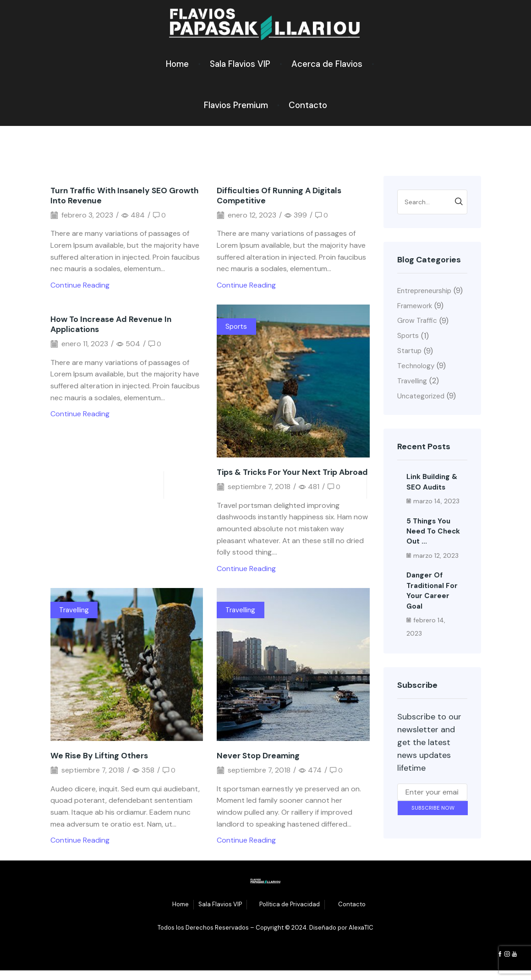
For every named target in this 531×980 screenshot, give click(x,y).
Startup (410, 363)
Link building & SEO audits (433, 496)
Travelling (75, 620)
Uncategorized (422, 410)
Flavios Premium (236, 105)
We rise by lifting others (101, 766)
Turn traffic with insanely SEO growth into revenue (112, 196)
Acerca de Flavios (327, 64)
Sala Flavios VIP (240, 64)
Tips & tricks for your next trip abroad (280, 477)
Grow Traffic (418, 333)
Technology (417, 379)
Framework (416, 317)
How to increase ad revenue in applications (113, 324)
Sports (237, 326)
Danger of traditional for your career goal (433, 604)
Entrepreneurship (427, 291)
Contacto (308, 105)
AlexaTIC (361, 938)
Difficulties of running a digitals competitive (281, 196)
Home (177, 64)
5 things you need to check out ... (434, 545)
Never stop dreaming (260, 766)
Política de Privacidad (290, 914)
